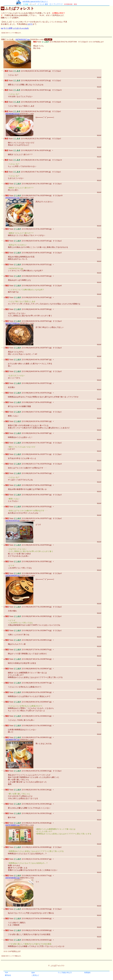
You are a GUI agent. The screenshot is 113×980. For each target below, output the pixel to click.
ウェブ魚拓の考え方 (65, 973)
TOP (6, 973)
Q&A (33, 973)
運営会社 (8, 975)
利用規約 (87, 973)
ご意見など (35, 975)
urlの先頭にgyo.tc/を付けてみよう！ (35, 1)
